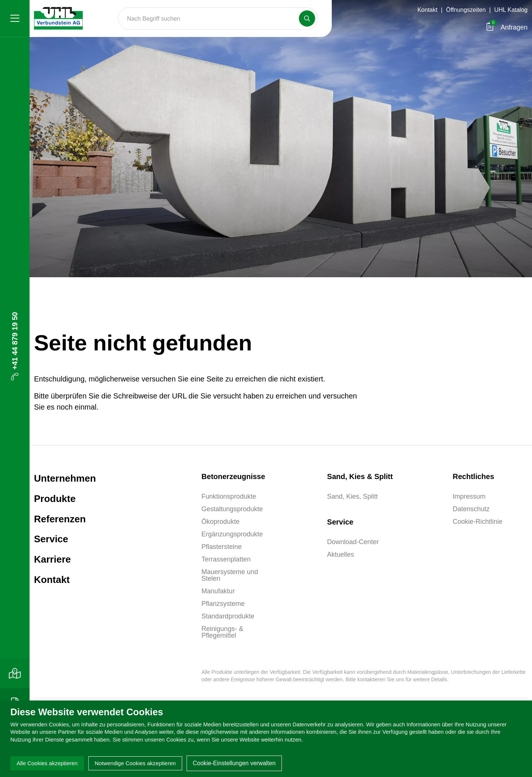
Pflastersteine (221, 547)
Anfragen (507, 27)
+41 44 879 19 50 (15, 346)
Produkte (55, 499)
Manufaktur (218, 591)
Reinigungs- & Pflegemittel (222, 632)
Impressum (469, 496)
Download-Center (353, 542)
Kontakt (427, 10)
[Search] (218, 18)
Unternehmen (65, 478)
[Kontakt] (15, 673)
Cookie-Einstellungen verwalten (234, 763)
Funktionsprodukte (229, 496)
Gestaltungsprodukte (232, 509)
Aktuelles (340, 554)
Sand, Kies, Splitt (352, 496)
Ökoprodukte (220, 522)
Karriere (52, 559)
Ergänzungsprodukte (232, 534)
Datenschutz (471, 509)
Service (51, 539)
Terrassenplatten (226, 559)
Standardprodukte (228, 616)
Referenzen (60, 519)
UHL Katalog (511, 10)
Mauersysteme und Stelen (230, 575)
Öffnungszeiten (466, 10)
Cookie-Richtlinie (478, 522)
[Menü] (15, 18)
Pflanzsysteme (223, 604)
